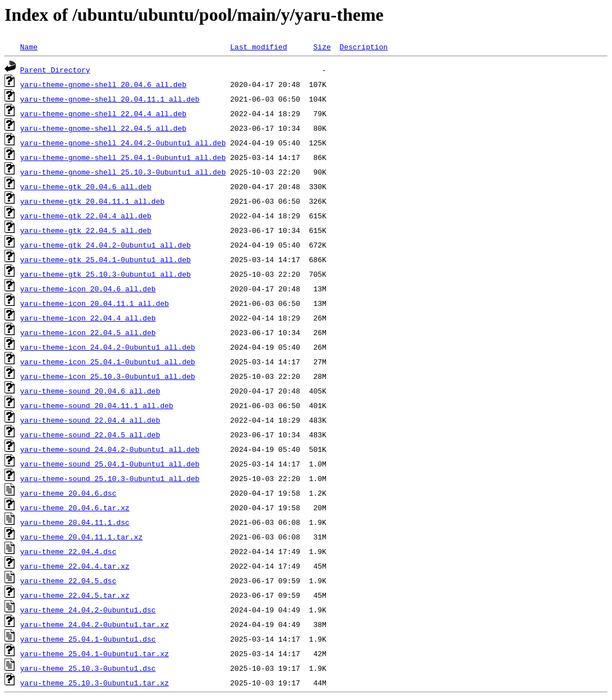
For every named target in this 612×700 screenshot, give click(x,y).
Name (29, 47)
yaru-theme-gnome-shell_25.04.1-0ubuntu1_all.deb (123, 157)
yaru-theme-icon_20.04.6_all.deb (88, 289)
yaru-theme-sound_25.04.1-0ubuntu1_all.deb (110, 464)
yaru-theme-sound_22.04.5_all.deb (90, 434)
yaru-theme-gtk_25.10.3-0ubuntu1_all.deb (105, 274)
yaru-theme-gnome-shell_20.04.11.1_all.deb (110, 99)
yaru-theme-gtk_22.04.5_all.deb (86, 230)
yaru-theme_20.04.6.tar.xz (75, 507)
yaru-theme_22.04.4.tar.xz (75, 566)
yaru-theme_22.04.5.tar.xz (75, 595)
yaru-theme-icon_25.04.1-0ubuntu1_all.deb (108, 362)
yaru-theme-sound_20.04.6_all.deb (90, 391)
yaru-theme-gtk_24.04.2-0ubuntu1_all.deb (105, 245)
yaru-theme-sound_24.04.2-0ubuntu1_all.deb (110, 449)
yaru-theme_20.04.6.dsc (68, 493)
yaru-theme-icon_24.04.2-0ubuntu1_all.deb (108, 347)
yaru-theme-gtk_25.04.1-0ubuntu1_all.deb (105, 259)
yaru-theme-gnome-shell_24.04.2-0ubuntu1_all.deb (123, 143)
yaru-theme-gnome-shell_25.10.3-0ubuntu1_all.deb (123, 172)
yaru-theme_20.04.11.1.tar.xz (81, 537)
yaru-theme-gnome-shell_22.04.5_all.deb (103, 128)
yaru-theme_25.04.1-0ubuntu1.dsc (88, 639)
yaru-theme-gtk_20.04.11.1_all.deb (92, 201)
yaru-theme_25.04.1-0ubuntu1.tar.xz (95, 653)
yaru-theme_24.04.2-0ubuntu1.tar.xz (95, 624)
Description (363, 47)
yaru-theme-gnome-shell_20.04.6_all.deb (103, 84)
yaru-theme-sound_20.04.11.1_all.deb (97, 405)
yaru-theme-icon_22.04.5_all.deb (88, 332)
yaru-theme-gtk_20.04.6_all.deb (86, 186)
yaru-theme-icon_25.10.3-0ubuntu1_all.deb (108, 376)
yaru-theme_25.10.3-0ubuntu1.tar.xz (95, 683)
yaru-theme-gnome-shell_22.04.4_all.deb (103, 113)
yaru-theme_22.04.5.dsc (68, 580)
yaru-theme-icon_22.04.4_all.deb (88, 318)
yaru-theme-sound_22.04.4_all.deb (90, 420)
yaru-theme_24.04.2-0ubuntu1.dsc (88, 610)
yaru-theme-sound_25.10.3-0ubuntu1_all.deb (110, 478)
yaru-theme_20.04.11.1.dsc (75, 522)
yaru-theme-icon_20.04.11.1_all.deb (95, 303)
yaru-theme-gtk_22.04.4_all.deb (86, 216)
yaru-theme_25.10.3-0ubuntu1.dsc (88, 668)
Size (322, 47)
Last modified (258, 47)
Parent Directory (55, 70)
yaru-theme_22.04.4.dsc (68, 551)
